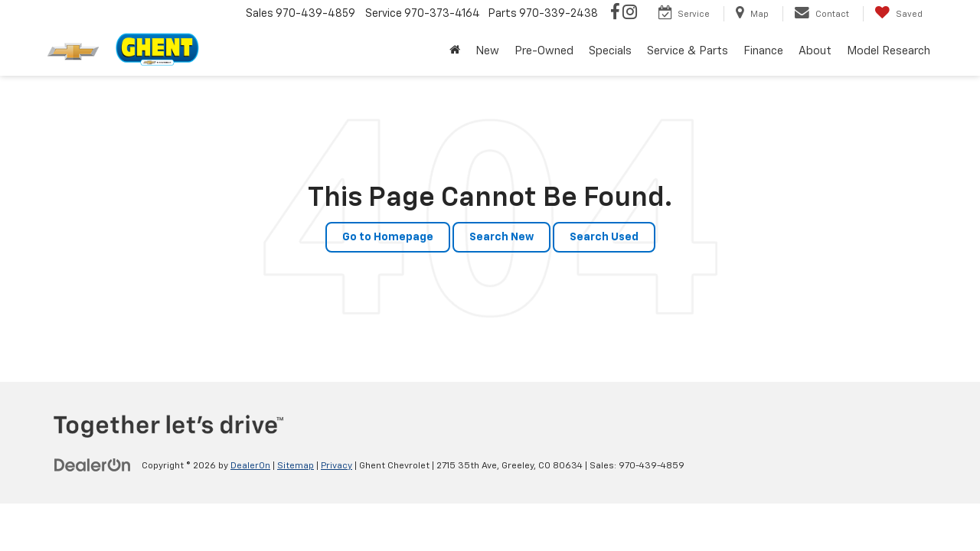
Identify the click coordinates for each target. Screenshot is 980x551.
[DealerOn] (93, 465)
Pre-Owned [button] (544, 51)
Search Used (604, 237)
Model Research (889, 51)
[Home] (455, 51)
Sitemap (296, 466)
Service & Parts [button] (688, 51)
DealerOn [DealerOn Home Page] (250, 466)
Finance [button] (763, 51)
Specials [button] (610, 51)
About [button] (815, 51)
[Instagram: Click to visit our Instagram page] (630, 14)
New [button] (487, 51)
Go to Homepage (388, 237)
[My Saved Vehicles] (898, 14)
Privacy (336, 466)
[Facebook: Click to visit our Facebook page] (615, 14)
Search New (501, 237)
